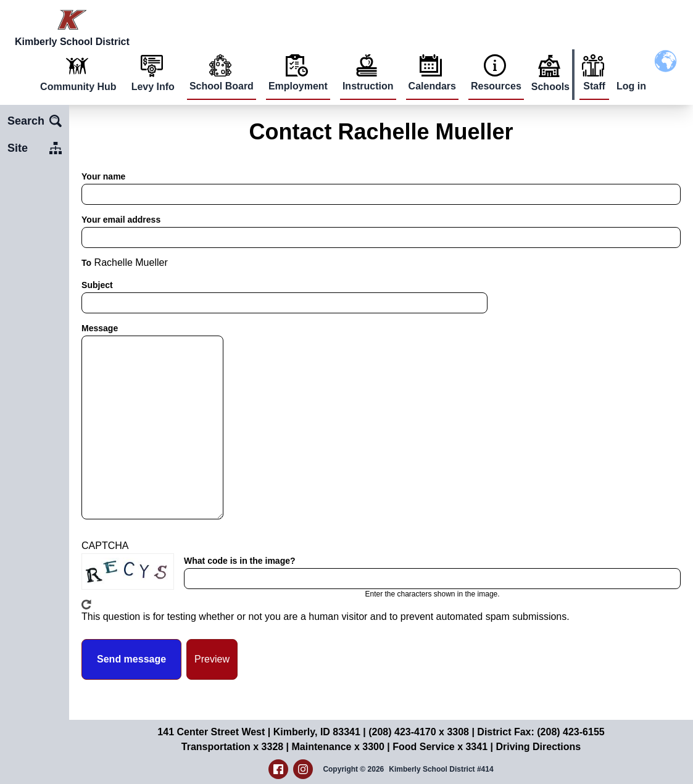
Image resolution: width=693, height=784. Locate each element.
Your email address (121, 220)
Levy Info (153, 87)
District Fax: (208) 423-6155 (541, 732)
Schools (550, 87)
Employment (298, 86)
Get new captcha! (86, 605)
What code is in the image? (239, 561)
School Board (222, 86)
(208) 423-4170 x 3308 (419, 732)
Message (100, 328)
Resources (496, 86)
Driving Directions (538, 747)
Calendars (432, 86)
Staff (594, 86)
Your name (103, 176)
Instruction (368, 86)
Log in (631, 86)
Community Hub (78, 87)
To (86, 263)
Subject (97, 285)
